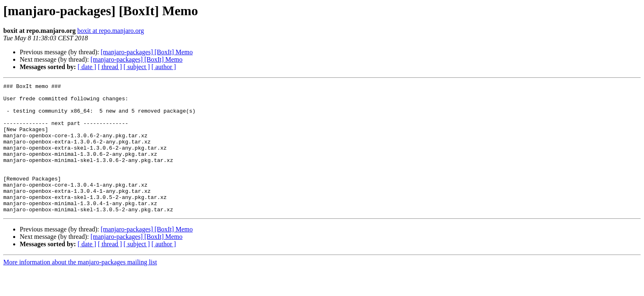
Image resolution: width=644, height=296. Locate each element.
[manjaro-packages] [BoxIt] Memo (147, 52)
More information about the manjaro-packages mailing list (80, 288)
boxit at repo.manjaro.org (110, 31)
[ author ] (164, 67)
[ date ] (87, 67)
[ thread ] (110, 67)
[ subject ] (137, 67)
